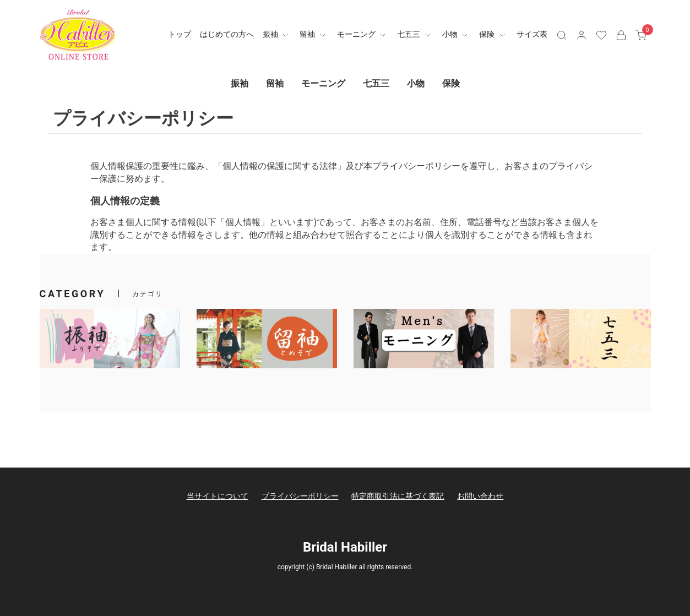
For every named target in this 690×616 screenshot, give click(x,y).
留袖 (314, 34)
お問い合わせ (480, 496)
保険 (493, 34)
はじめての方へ (227, 34)
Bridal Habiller (345, 547)
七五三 (415, 34)
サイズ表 (532, 34)
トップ (180, 34)
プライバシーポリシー (300, 496)
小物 (456, 34)
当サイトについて (218, 496)
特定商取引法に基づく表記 (398, 496)
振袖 (277, 34)
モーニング (363, 34)
